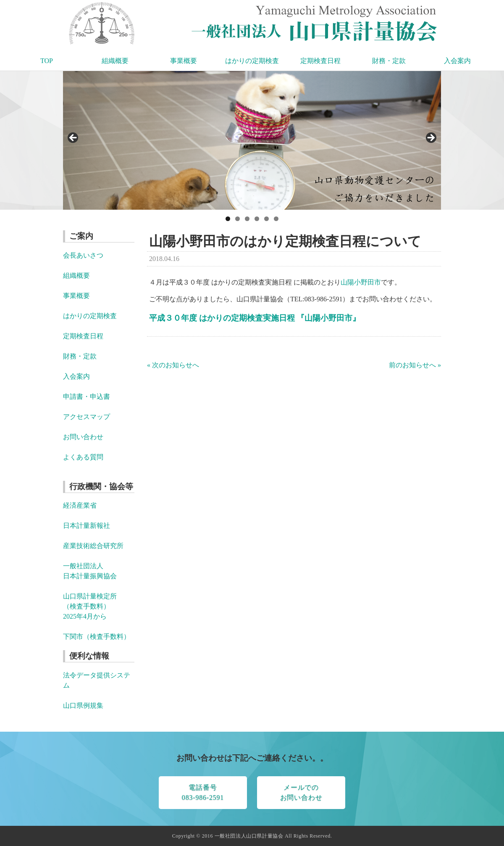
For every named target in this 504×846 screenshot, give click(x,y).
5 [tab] (266, 219)
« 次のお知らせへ (173, 365)
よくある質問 (83, 457)
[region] (252, 140)
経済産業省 (80, 505)
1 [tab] (228, 219)
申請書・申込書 (87, 397)
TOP (47, 61)
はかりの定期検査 (252, 61)
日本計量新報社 (87, 526)
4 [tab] (257, 219)
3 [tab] (247, 219)
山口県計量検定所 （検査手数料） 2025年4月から (90, 606)
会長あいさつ (83, 255)
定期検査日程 (320, 61)
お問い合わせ (83, 437)
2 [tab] (238, 219)
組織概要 (115, 61)
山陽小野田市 (361, 282)
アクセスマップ (87, 417)
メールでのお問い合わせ (301, 792)
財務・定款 (389, 61)
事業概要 (184, 61)
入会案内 (457, 61)
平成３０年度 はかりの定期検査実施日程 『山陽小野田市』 (255, 318)
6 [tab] (276, 219)
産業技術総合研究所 (93, 546)
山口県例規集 (83, 705)
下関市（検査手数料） (97, 636)
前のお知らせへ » (415, 365)
